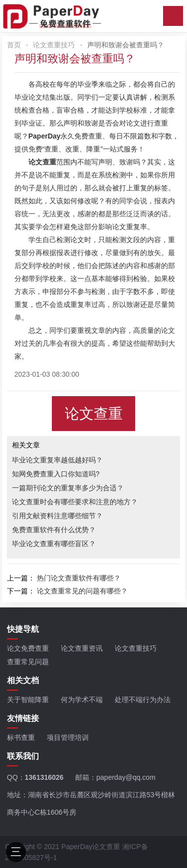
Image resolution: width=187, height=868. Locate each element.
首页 (14, 45)
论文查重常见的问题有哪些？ (82, 591)
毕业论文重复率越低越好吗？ (57, 460)
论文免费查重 (28, 648)
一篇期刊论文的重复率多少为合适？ (68, 488)
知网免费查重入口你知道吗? (56, 474)
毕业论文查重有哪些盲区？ (54, 544)
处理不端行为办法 (143, 700)
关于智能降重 (28, 700)
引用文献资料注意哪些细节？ (57, 516)
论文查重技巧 (54, 45)
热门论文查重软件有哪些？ (79, 578)
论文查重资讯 (82, 648)
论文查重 (94, 414)
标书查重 (21, 737)
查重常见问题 (28, 662)
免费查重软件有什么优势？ (54, 530)
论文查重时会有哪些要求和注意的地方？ (75, 502)
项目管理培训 (68, 737)
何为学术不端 (82, 700)
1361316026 (44, 777)
